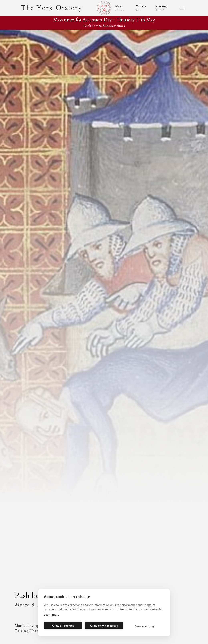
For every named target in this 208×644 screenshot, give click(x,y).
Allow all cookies (63, 626)
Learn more (52, 615)
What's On (141, 8)
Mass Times (120, 8)
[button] (182, 8)
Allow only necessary (104, 626)
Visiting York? (161, 8)
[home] (52, 8)
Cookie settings (145, 626)
